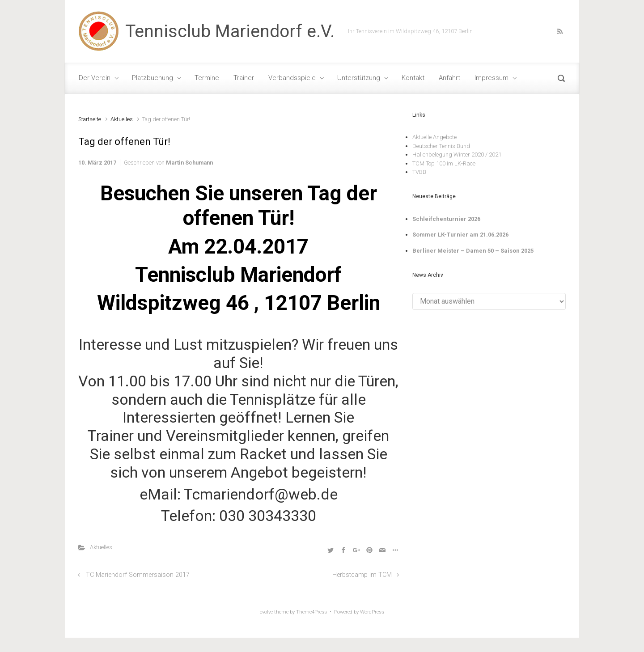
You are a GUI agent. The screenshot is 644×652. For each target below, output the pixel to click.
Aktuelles (122, 119)
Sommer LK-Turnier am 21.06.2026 (460, 235)
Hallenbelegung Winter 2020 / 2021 (457, 155)
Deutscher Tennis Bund (441, 146)
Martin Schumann (189, 163)
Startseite (90, 119)
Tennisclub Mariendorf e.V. (230, 31)
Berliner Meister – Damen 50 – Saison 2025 (473, 251)
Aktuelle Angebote (434, 137)
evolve (266, 612)
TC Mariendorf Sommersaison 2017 (138, 575)
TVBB (419, 172)
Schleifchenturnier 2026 (446, 219)
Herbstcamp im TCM (362, 575)
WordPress (372, 612)
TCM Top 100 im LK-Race (444, 163)
